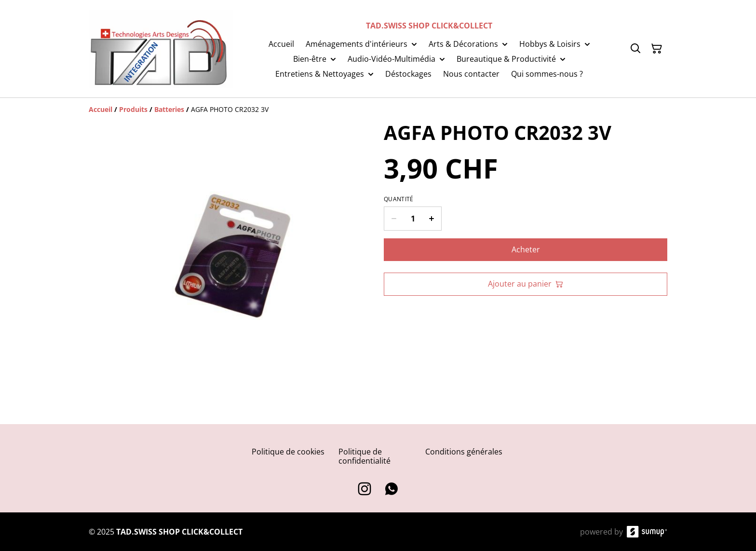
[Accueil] (101, 109)
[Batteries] (169, 109)
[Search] (635, 49)
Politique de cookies (288, 452)
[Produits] (133, 109)
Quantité (398, 199)
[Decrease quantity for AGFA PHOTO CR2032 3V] (394, 219)
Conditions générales (464, 452)
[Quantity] (413, 219)
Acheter (526, 249)
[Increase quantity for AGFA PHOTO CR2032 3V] (432, 219)
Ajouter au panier (526, 284)
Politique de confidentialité (364, 456)
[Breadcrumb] (378, 110)
